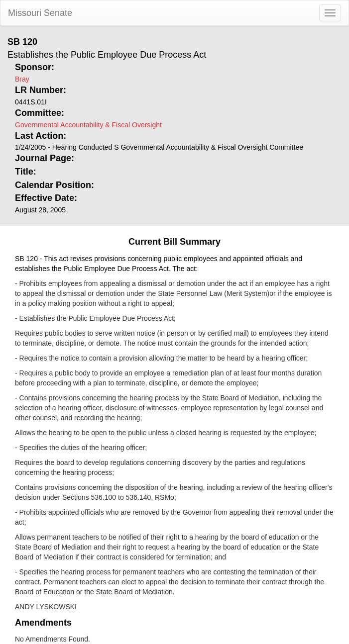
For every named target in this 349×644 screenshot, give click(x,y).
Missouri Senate (40, 13)
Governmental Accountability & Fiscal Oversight (88, 125)
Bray (22, 79)
